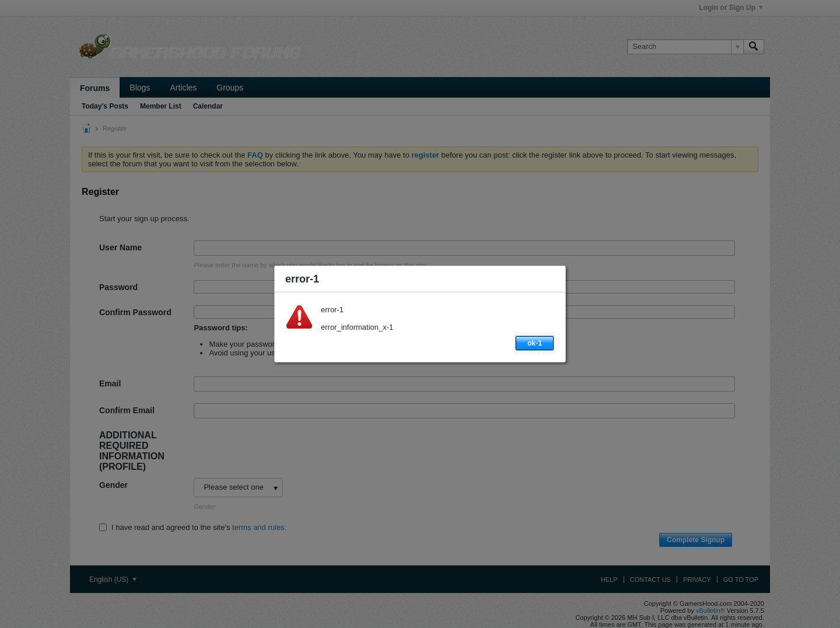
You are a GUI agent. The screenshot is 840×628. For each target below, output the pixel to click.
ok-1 (535, 343)
